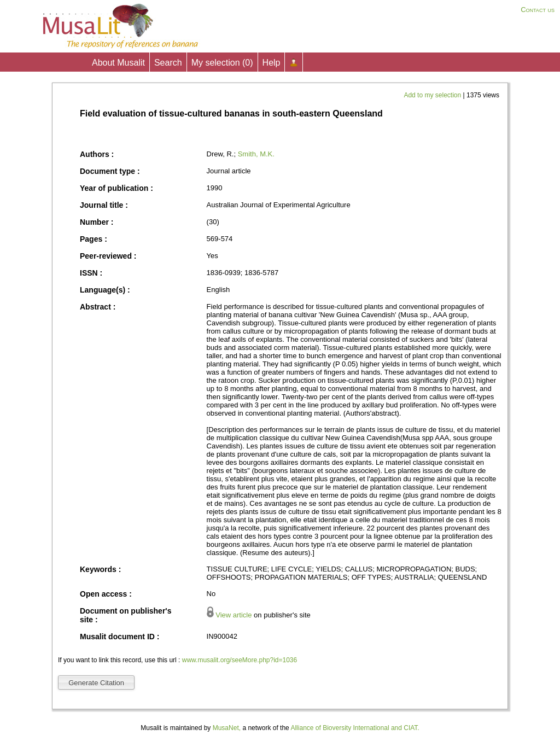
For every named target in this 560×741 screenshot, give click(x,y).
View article (234, 615)
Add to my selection (433, 95)
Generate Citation (96, 683)
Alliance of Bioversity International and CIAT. (355, 728)
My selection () (222, 63)
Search (168, 63)
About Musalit (118, 63)
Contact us (538, 10)
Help (272, 63)
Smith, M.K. (256, 154)
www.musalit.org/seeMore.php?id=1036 (240, 660)
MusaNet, (227, 728)
